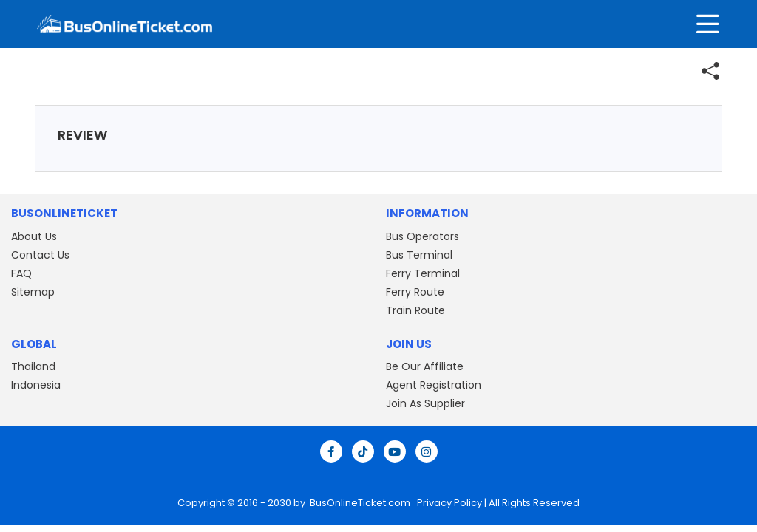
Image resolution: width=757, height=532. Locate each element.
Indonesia (36, 385)
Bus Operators (422, 236)
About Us (34, 236)
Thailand (33, 366)
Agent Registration (434, 385)
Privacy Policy (448, 503)
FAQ (21, 273)
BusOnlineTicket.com (361, 503)
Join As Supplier (425, 403)
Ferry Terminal (423, 273)
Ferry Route (415, 292)
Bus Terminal (419, 255)
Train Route (415, 310)
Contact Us (40, 255)
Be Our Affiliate (425, 366)
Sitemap (33, 292)
